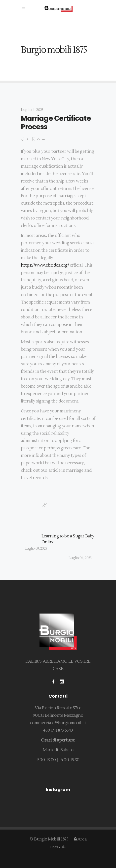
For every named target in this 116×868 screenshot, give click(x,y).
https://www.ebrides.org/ (45, 265)
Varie (41, 139)
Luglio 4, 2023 (32, 110)
